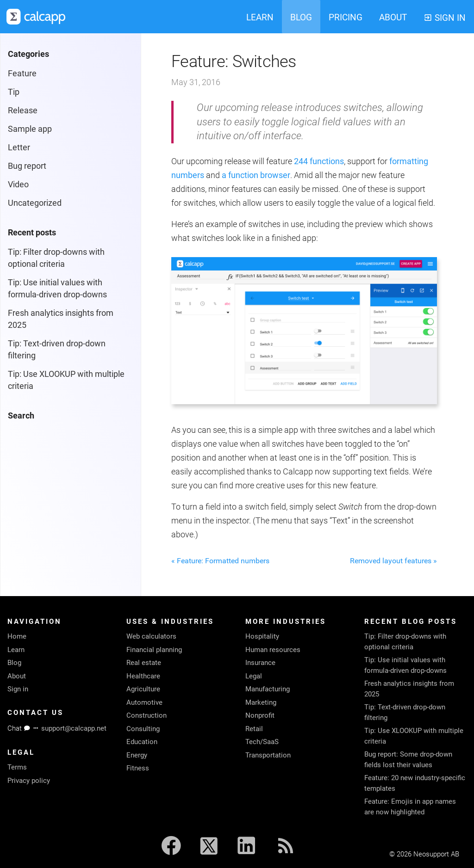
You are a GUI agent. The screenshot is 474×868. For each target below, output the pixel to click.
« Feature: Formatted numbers (220, 561)
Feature (22, 73)
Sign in (18, 689)
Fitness (138, 768)
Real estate (144, 663)
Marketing (261, 702)
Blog (14, 663)
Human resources (273, 650)
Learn (16, 650)
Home (17, 636)
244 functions (319, 161)
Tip (14, 92)
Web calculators (151, 636)
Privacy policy (29, 781)
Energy (137, 755)
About (17, 676)
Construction (147, 715)
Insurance (260, 663)
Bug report (27, 166)
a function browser (256, 175)
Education (142, 742)
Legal (254, 676)
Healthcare (143, 676)
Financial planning (154, 650)
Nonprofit (260, 715)
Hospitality (262, 636)
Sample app (30, 129)
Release (23, 110)
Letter (19, 147)
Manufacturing (268, 689)
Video (18, 184)
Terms (17, 767)
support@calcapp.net (74, 728)
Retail (254, 729)
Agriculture (143, 689)
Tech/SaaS (262, 742)
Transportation (268, 755)
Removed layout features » (393, 561)
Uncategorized (35, 203)
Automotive (144, 702)
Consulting (143, 729)
